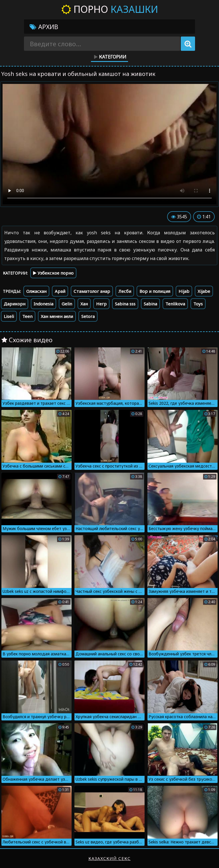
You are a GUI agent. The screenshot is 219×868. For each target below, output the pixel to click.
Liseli (9, 316)
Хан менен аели (57, 316)
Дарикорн (15, 304)
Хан (84, 304)
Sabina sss (125, 304)
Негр (101, 304)
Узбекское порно (53, 273)
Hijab (184, 291)
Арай (60, 291)
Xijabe (204, 291)
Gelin (67, 304)
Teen (27, 316)
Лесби (125, 291)
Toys (198, 304)
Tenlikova (175, 304)
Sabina (150, 304)
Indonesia (43, 304)
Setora (88, 316)
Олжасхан (36, 291)
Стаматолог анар (92, 291)
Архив (44, 27)
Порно (110, 9)
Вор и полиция (155, 291)
